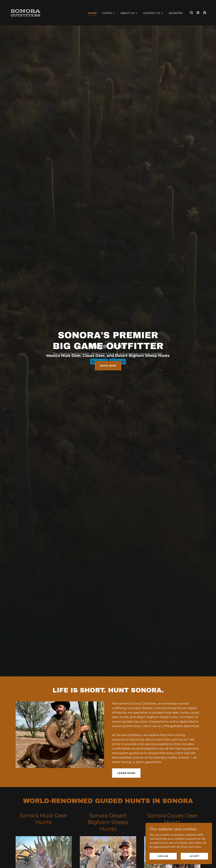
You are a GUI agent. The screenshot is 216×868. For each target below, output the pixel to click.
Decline (163, 856)
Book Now (108, 366)
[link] (25, 12)
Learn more (126, 773)
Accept (194, 856)
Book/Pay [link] (176, 13)
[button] (109, 13)
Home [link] (92, 13)
